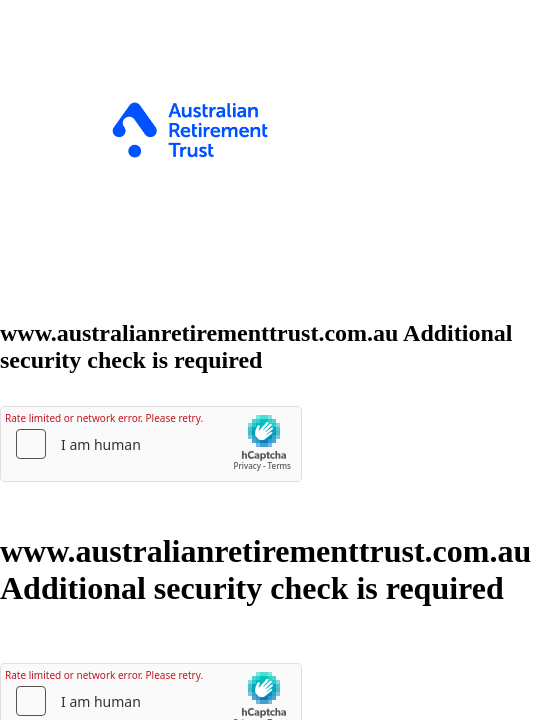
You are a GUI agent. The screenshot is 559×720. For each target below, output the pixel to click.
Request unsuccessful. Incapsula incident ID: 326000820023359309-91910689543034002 (279, 360)
